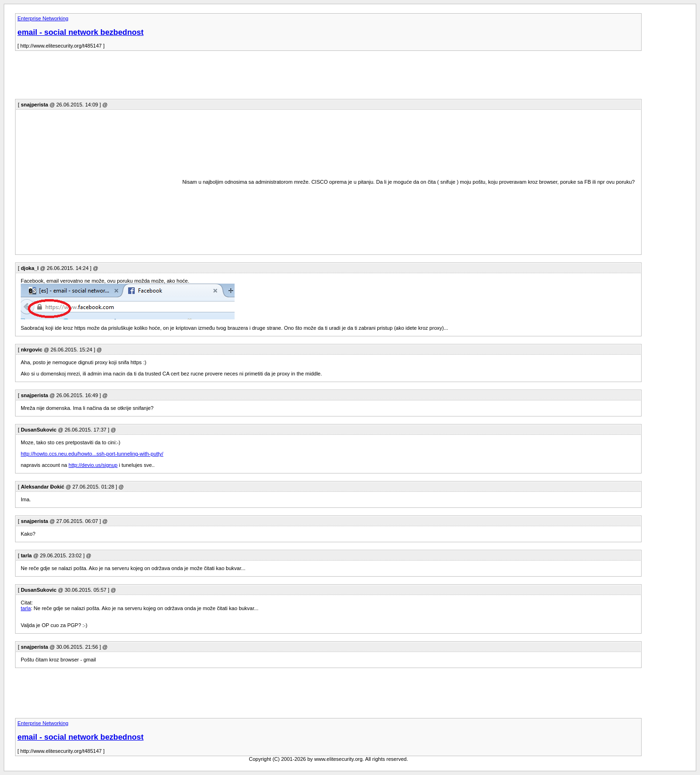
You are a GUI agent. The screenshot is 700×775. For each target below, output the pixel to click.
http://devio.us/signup (93, 465)
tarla (26, 608)
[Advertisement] (187, 78)
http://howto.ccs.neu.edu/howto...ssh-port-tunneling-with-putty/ (92, 454)
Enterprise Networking (43, 18)
